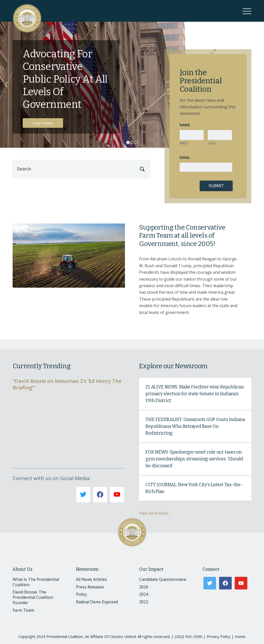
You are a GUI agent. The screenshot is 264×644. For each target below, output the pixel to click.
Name (185, 125)
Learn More (43, 123)
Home (240, 636)
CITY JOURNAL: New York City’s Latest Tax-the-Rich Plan (194, 488)
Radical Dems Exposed (97, 602)
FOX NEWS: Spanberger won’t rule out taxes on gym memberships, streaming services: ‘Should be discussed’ (194, 459)
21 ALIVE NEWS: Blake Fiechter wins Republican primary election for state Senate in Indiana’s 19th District (194, 394)
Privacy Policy (219, 636)
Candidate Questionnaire (163, 579)
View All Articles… (155, 513)
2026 (144, 587)
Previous (6, 85)
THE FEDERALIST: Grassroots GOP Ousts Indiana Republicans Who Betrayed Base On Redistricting (195, 426)
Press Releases (90, 587)
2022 (144, 602)
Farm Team (23, 610)
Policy (81, 594)
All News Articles (91, 579)
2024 (144, 594)
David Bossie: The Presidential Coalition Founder (33, 597)
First (184, 143)
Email (185, 158)
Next (258, 85)
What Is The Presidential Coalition (36, 582)
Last (212, 143)
